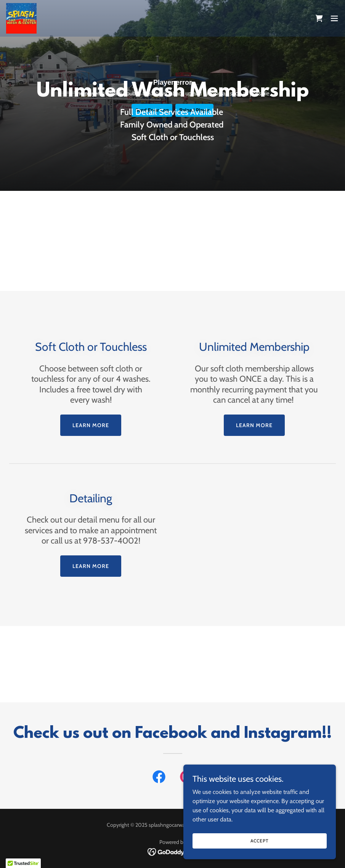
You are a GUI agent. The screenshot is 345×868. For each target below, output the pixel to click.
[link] (21, 18)
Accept (259, 841)
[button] (334, 18)
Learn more (91, 425)
